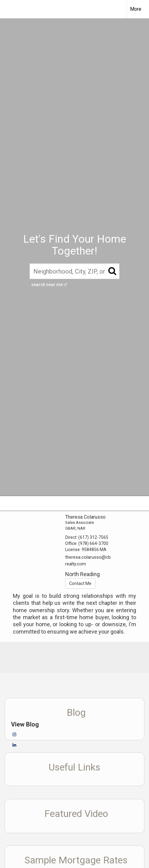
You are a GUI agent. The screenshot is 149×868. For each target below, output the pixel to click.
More (136, 9)
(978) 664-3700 (93, 543)
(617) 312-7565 (93, 537)
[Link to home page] (10, 9)
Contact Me (80, 583)
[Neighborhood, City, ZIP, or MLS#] (74, 271)
